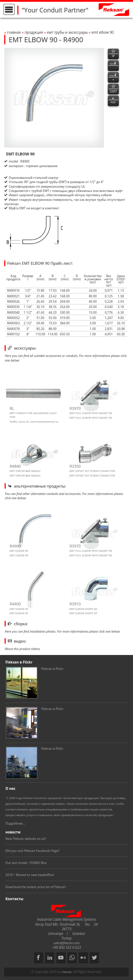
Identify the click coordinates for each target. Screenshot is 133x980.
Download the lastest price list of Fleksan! (36, 887)
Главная (14, 32)
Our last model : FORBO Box (26, 863)
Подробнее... (15, 823)
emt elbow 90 (102, 32)
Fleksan (67, 972)
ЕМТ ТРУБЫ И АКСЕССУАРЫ (68, 32)
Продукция (34, 32)
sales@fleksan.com (67, 943)
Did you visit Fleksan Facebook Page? (32, 851)
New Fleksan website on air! (26, 839)
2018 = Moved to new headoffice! (30, 875)
